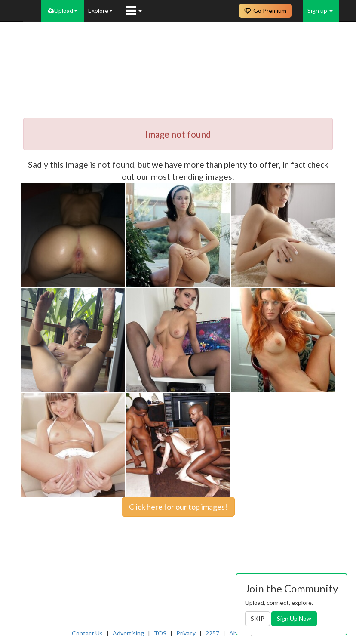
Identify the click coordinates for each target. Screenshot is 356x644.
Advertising (128, 633)
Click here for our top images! (178, 507)
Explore (100, 11)
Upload (63, 11)
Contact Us (87, 633)
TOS (160, 633)
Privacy (186, 633)
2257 (212, 633)
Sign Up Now (294, 618)
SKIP (258, 618)
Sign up (320, 11)
